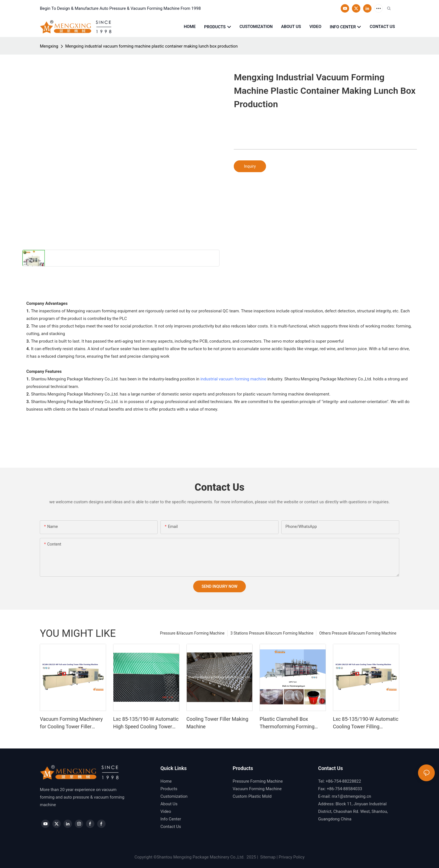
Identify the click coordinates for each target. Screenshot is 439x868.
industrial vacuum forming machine (233, 379)
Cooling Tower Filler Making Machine (217, 723)
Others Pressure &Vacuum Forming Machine (358, 633)
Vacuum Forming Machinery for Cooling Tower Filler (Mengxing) (71, 723)
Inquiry (250, 166)
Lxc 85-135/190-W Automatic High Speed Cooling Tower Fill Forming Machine (146, 723)
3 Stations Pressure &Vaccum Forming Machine (272, 633)
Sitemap (267, 857)
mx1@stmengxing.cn (352, 796)
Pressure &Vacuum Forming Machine (192, 633)
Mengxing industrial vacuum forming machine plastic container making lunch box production (151, 46)
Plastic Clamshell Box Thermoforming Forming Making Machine (287, 723)
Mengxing (49, 46)
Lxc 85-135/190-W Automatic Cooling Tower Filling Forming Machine (366, 723)
